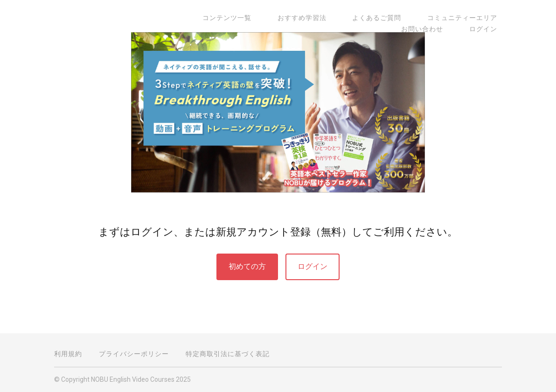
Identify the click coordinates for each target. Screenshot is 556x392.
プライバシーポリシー (134, 354)
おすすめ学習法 (266, 18)
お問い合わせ (481, 18)
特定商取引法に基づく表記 (228, 354)
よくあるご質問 (332, 18)
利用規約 (68, 354)
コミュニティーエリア (408, 18)
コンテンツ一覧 (200, 18)
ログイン (488, 29)
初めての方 (247, 266)
